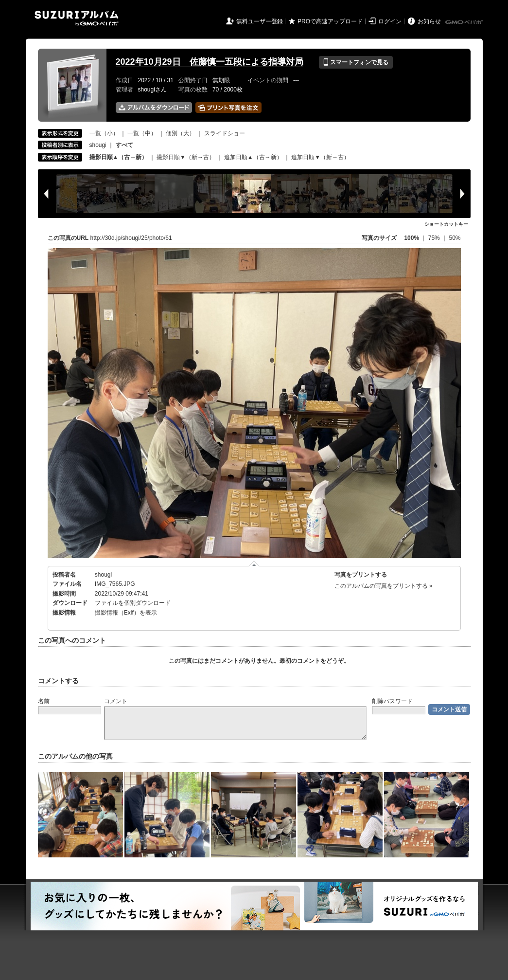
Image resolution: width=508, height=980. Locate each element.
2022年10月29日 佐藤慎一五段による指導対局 (210, 62)
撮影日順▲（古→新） (119, 157)
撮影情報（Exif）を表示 (126, 613)
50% (455, 238)
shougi (98, 145)
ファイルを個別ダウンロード (133, 603)
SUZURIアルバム (77, 18)
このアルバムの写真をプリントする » (384, 586)
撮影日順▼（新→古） (186, 157)
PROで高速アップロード (330, 21)
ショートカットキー (446, 224)
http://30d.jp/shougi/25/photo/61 (131, 238)
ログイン (390, 21)
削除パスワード (392, 701)
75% (435, 238)
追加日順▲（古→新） (253, 157)
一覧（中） (142, 133)
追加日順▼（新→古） (320, 157)
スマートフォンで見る (356, 62)
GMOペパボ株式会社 (465, 22)
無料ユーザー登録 (260, 21)
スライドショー (225, 133)
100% (412, 238)
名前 (44, 701)
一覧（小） (104, 133)
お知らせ (429, 21)
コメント (116, 701)
